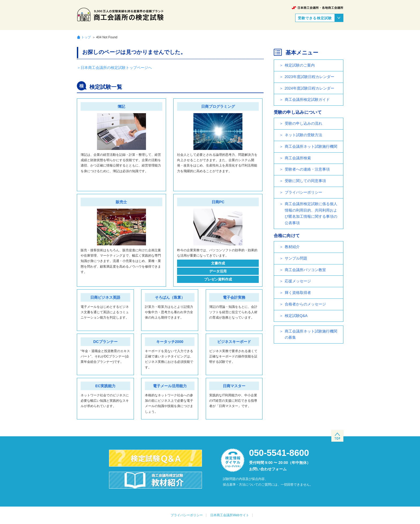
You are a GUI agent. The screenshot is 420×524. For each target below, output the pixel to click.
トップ (86, 37)
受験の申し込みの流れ (303, 123)
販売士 (121, 202)
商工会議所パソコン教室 (305, 270)
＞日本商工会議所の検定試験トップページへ (114, 68)
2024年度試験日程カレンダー (310, 88)
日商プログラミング (218, 106)
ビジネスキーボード (234, 342)
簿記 (121, 106)
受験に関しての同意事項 (305, 181)
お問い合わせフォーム (268, 469)
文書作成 (218, 263)
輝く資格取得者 (298, 293)
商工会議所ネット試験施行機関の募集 (311, 334)
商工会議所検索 (298, 158)
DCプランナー (105, 342)
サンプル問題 (296, 258)
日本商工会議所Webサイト (230, 515)
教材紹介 (292, 247)
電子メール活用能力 (170, 386)
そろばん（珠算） (170, 297)
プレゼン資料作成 (218, 279)
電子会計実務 (234, 297)
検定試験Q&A (296, 316)
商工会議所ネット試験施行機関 (311, 146)
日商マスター (234, 386)
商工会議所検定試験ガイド (307, 99)
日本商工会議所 (318, 8)
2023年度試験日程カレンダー (310, 77)
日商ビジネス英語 (105, 297)
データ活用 (218, 271)
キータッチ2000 (170, 342)
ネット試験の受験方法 (303, 135)
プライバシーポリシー (303, 192)
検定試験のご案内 (300, 65)
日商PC (218, 202)
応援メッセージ (298, 281)
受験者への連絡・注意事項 (307, 169)
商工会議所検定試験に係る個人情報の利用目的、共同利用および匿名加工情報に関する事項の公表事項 (311, 213)
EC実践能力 (105, 386)
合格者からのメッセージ (305, 304)
